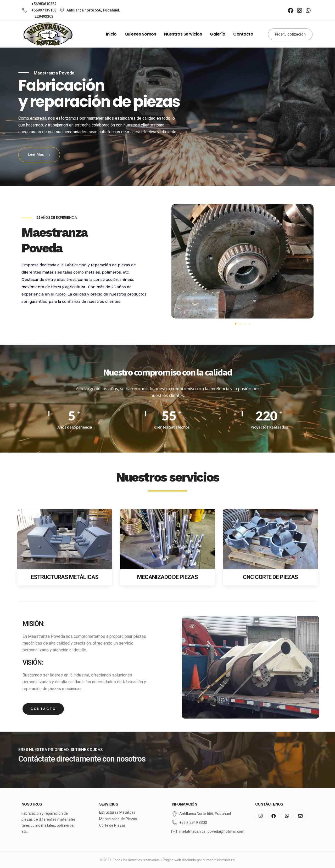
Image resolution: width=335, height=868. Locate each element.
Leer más (39, 154)
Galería (218, 34)
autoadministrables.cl (219, 860)
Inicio (111, 34)
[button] (236, 324)
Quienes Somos (140, 34)
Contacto (243, 34)
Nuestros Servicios (183, 34)
